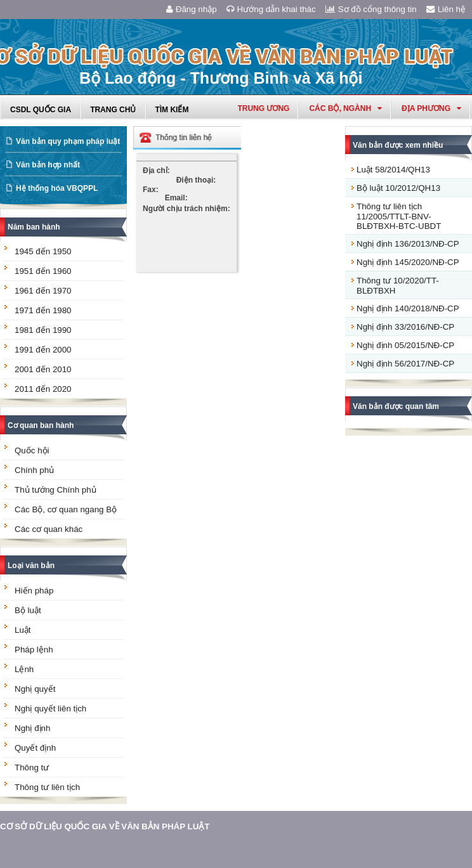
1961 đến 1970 (43, 291)
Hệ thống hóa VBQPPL (57, 188)
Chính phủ (34, 470)
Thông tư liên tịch (47, 787)
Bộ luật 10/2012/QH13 (398, 188)
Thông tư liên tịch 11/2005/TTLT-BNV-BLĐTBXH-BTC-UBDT (399, 216)
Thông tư (32, 768)
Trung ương (263, 108)
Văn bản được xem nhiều (398, 145)
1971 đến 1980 (43, 310)
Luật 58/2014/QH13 (393, 170)
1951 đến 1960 (43, 271)
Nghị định (32, 728)
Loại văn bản (31, 566)
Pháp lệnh (34, 650)
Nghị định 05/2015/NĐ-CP (405, 345)
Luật (23, 630)
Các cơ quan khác (49, 529)
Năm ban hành (34, 227)
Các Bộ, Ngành (345, 108)
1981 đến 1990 (43, 330)
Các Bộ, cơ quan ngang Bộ (66, 509)
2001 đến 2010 (43, 369)
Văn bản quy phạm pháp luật (68, 141)
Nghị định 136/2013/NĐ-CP (408, 244)
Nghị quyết (35, 689)
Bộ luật (28, 610)
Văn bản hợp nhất (48, 165)
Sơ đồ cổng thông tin (371, 9)
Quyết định (35, 748)
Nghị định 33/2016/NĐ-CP (405, 327)
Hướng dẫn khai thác (271, 9)
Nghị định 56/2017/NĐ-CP (405, 364)
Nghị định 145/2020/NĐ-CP (408, 262)
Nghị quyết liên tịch (50, 709)
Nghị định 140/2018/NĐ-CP (408, 308)
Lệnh (24, 669)
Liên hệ (446, 9)
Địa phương (431, 108)
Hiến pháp (34, 591)
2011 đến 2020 (43, 389)
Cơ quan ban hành (41, 425)
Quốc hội (32, 450)
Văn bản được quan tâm (396, 406)
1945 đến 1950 (43, 251)
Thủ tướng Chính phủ (56, 490)
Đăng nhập (192, 9)
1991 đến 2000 (43, 350)
